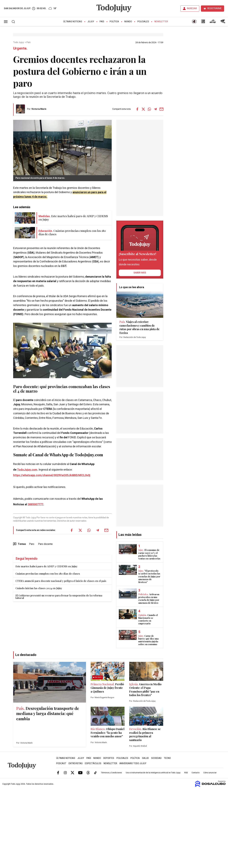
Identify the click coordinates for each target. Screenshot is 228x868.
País (102, 22)
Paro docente (45, 544)
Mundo (128, 22)
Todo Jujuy (19, 42)
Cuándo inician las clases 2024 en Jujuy (39, 588)
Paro (32, 544)
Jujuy (91, 22)
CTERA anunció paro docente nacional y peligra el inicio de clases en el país (61, 581)
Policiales (143, 22)
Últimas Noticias (73, 22)
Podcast (61, 763)
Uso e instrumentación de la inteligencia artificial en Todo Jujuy (153, 773)
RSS (186, 773)
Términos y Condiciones (111, 773)
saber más (140, 273)
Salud (145, 758)
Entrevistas (76, 763)
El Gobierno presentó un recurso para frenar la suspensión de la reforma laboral (59, 597)
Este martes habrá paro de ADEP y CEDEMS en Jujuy (46, 566)
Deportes (109, 758)
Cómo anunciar (210, 773)
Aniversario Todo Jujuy (133, 763)
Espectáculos (93, 763)
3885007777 (35, 504)
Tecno (167, 758)
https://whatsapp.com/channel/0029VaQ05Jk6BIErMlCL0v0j (52, 475)
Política (114, 22)
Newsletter (161, 22)
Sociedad (156, 758)
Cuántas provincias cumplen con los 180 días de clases (48, 574)
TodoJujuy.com (27, 470)
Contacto (196, 773)
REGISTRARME (215, 8)
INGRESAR (192, 8)
